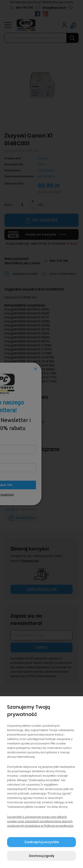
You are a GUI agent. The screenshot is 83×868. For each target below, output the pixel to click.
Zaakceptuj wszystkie (42, 842)
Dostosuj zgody (42, 856)
